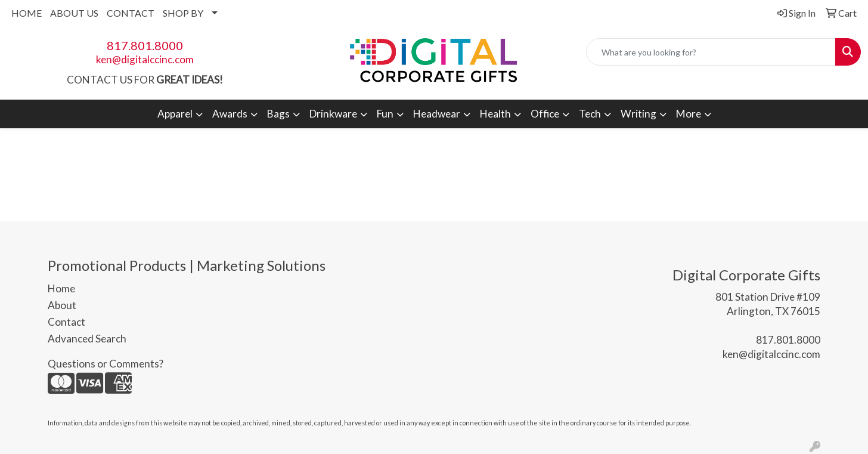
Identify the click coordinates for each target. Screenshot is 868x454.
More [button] (689, 114)
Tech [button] (590, 114)
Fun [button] (385, 114)
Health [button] (495, 114)
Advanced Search (87, 339)
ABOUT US (74, 13)
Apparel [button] (175, 114)
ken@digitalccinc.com (145, 59)
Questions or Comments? (106, 364)
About (62, 305)
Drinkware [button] (333, 114)
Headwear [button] (437, 114)
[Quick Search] (711, 52)
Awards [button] (230, 114)
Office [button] (545, 114)
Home (61, 288)
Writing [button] (638, 114)
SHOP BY (183, 13)
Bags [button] (278, 114)
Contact (66, 322)
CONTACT (131, 13)
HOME (27, 13)
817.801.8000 (145, 45)
